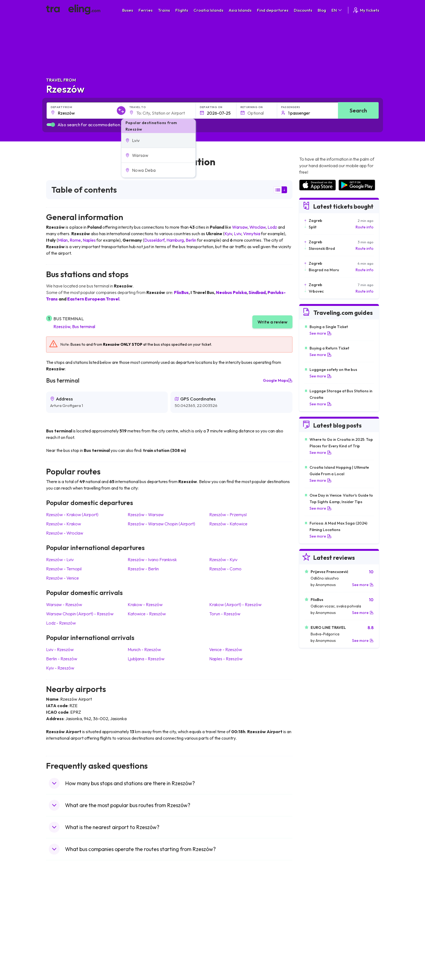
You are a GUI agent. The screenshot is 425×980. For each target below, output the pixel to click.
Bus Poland (141, 946)
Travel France (61, 940)
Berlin (191, 240)
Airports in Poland (314, 951)
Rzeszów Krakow (64, 524)
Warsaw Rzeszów (64, 604)
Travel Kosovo (61, 963)
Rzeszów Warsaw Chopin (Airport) (161, 524)
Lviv (238, 234)
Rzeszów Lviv (60, 559)
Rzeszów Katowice (228, 524)
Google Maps (278, 380)
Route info (365, 227)
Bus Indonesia (144, 963)
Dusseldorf (154, 240)
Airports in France (314, 911)
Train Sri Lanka (228, 911)
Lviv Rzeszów (60, 649)
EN (337, 10)
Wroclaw (257, 227)
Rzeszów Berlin (143, 569)
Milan (63, 240)
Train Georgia (227, 923)
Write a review (272, 322)
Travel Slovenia (62, 951)
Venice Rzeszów (226, 649)
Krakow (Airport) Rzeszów (235, 604)
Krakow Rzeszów (145, 604)
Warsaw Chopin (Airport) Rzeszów (80, 614)
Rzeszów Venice (62, 578)
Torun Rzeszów (225, 614)
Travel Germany (63, 929)
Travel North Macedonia (70, 911)
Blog (322, 10)
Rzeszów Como (225, 569)
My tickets (366, 10)
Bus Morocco (143, 906)
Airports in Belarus (314, 923)
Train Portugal (227, 906)
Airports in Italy (311, 934)
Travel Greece (61, 923)
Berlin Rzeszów (62, 659)
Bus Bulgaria (143, 911)
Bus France (142, 934)
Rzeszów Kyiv (223, 559)
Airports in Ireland (314, 917)
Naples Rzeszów (226, 659)
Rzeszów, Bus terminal (74, 326)
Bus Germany (144, 917)
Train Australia (228, 929)
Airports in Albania (314, 946)
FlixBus (181, 292)
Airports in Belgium (315, 957)
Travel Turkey (60, 934)
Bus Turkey (141, 957)
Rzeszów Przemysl (228, 515)
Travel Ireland (61, 957)
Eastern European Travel (93, 299)
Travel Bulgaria (62, 917)
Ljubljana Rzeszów (146, 659)
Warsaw (240, 227)
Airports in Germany (316, 940)
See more (321, 333)
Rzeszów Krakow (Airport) (72, 515)
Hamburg (175, 240)
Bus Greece (142, 929)
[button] (158, 140)
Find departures (273, 10)
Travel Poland (61, 946)
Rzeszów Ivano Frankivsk (152, 559)
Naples (89, 240)
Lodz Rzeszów (61, 623)
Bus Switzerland (146, 951)
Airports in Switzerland (318, 929)
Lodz (272, 227)
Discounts (303, 10)
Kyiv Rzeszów (60, 668)
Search (358, 110)
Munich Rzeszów (144, 649)
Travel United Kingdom (68, 906)
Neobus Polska (231, 292)
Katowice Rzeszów (147, 614)
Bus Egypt (140, 940)
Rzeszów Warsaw (146, 515)
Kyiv (228, 234)
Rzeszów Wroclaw (65, 533)
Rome (75, 240)
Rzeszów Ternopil (64, 569)
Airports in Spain (313, 906)
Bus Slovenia (143, 923)
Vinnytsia (252, 234)
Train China (225, 917)
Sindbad (257, 292)
